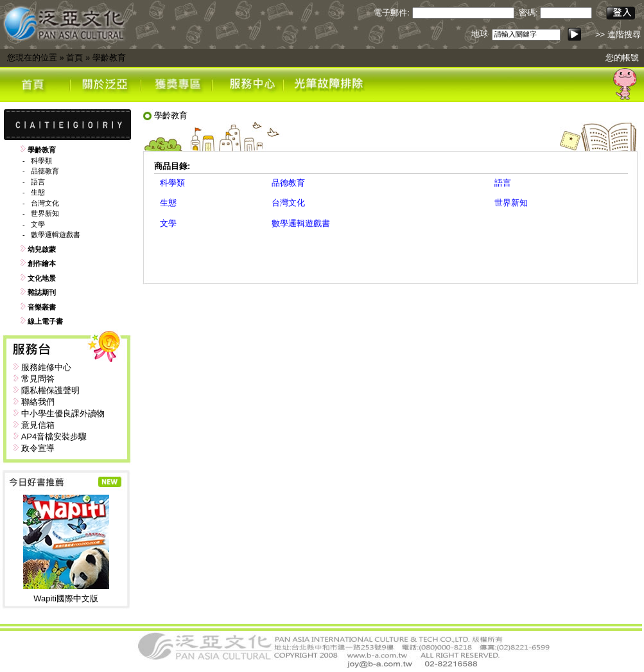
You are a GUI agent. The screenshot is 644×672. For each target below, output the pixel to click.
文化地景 (42, 278)
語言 (38, 182)
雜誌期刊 (42, 292)
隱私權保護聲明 (50, 390)
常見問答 (38, 379)
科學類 (41, 161)
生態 (38, 192)
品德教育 (45, 171)
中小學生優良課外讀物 (63, 413)
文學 (38, 224)
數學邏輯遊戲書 (56, 234)
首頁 (74, 57)
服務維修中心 (46, 367)
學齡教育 (109, 57)
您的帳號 (622, 57)
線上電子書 (45, 321)
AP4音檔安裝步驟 (54, 437)
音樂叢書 (42, 307)
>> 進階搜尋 (618, 34)
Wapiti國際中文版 (66, 598)
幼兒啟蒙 (42, 249)
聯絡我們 (38, 402)
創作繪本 (42, 263)
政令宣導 (38, 448)
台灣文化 (45, 203)
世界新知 (45, 213)
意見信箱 (38, 425)
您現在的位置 (32, 57)
